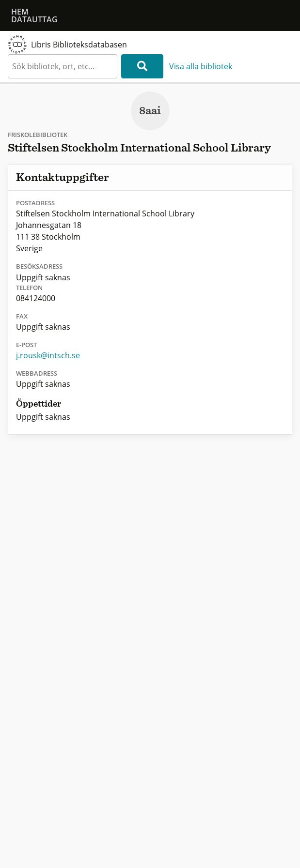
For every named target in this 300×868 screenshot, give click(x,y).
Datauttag (34, 19)
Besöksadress (39, 266)
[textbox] (63, 66)
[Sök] (142, 66)
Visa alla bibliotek (201, 66)
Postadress (35, 203)
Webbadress (37, 373)
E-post (26, 345)
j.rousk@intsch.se (48, 355)
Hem (20, 12)
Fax (22, 316)
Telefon (29, 288)
